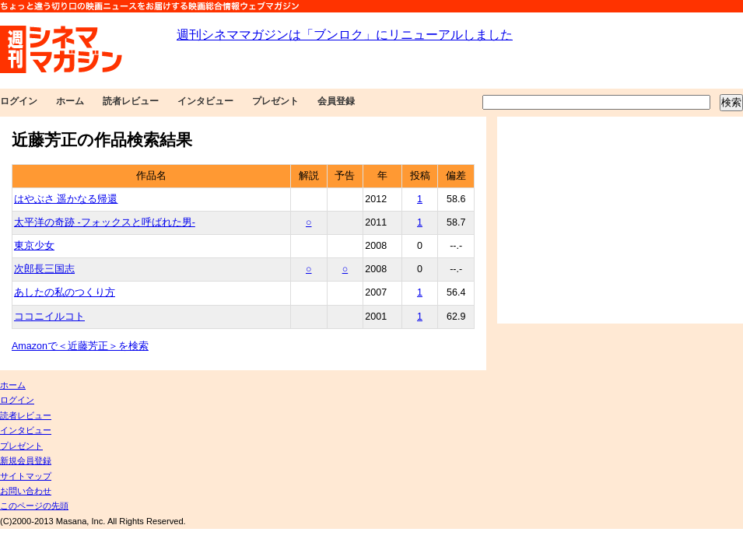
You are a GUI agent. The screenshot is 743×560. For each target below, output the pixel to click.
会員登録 (336, 101)
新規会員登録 (26, 460)
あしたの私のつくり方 (65, 292)
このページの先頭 (34, 506)
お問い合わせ (26, 491)
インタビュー (205, 101)
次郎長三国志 (44, 269)
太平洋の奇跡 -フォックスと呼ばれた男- (105, 222)
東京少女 (34, 246)
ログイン (19, 101)
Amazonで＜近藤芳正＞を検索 (80, 346)
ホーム (70, 101)
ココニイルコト (49, 317)
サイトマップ (26, 476)
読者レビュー (131, 101)
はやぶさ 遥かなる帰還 (66, 199)
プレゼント (275, 101)
